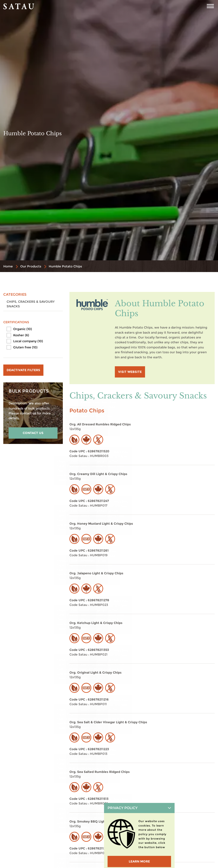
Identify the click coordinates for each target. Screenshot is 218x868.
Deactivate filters (23, 370)
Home (8, 266)
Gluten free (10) (25, 347)
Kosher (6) (21, 335)
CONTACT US (33, 433)
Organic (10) (23, 329)
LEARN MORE (139, 861)
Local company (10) (28, 341)
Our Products (31, 266)
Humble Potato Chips (65, 266)
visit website (130, 372)
